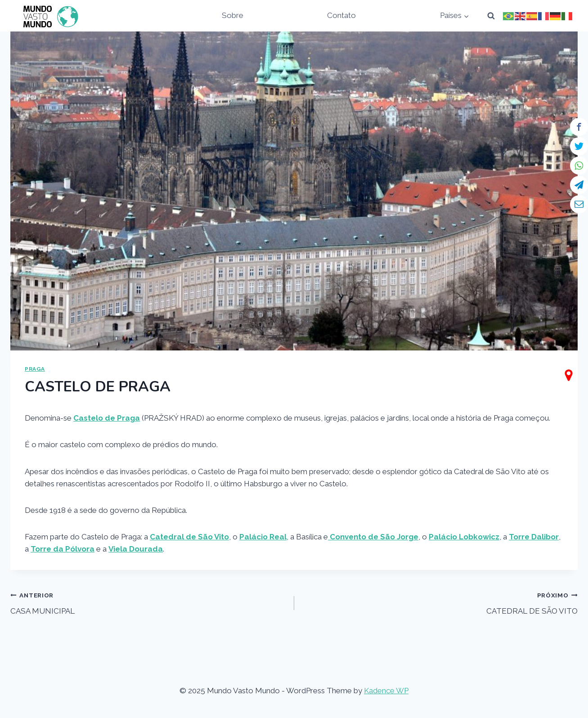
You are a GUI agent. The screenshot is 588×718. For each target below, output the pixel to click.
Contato (341, 15)
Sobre (233, 15)
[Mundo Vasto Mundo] (49, 16)
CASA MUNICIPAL (148, 602)
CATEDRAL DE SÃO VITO (440, 602)
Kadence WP (386, 691)
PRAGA (35, 369)
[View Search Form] (491, 16)
